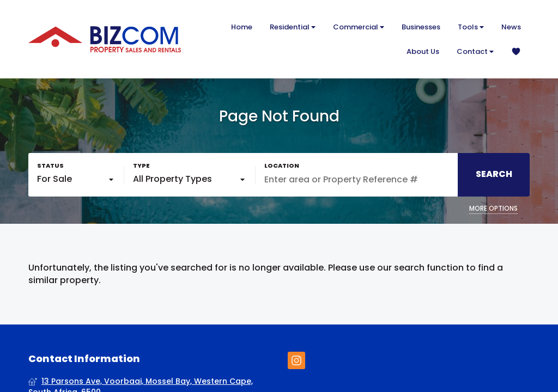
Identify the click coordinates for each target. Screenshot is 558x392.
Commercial (359, 27)
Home (242, 27)
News (511, 27)
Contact (475, 51)
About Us (423, 51)
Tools (471, 27)
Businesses (421, 27)
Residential (293, 27)
